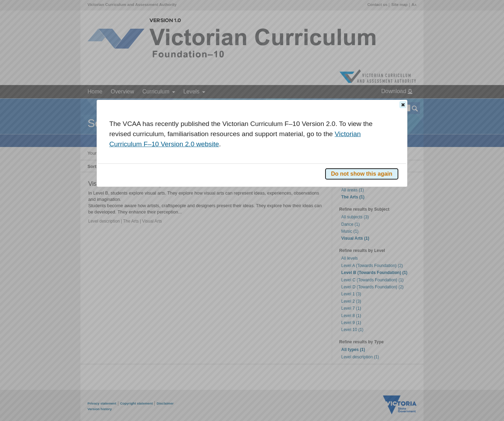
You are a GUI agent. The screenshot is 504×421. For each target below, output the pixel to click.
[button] (403, 105)
